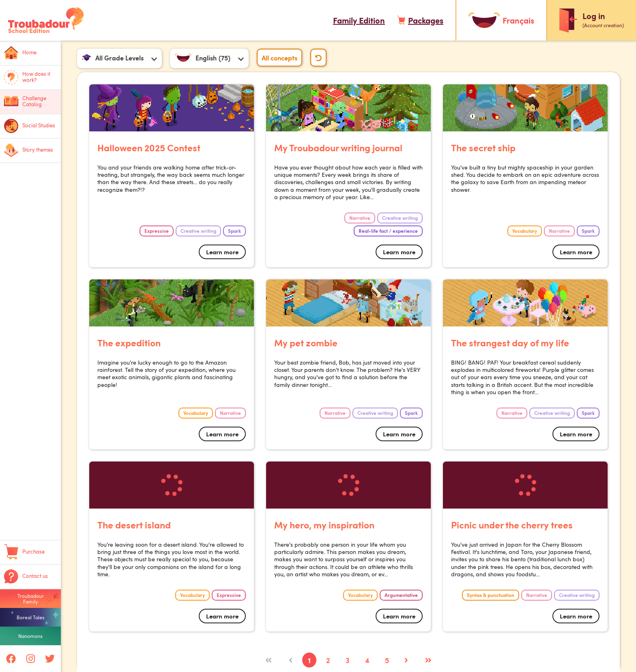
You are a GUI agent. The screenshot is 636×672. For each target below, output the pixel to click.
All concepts (279, 58)
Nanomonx (30, 636)
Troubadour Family (31, 599)
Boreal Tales (30, 617)
